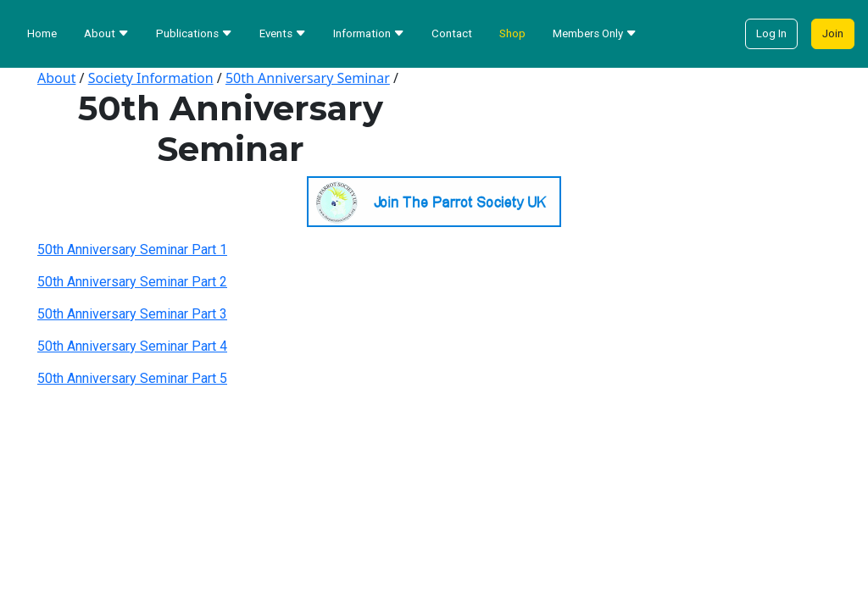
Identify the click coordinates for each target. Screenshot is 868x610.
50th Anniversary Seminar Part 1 (132, 250)
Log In (771, 33)
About (56, 78)
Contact (452, 33)
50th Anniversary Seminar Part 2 (132, 282)
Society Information (151, 78)
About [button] (106, 33)
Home (42, 33)
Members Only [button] (595, 33)
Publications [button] (194, 33)
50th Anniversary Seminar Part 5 (132, 378)
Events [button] (283, 33)
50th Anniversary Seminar (308, 78)
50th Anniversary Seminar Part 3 (132, 314)
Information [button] (369, 33)
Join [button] (833, 33)
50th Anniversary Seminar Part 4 (132, 346)
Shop (512, 33)
